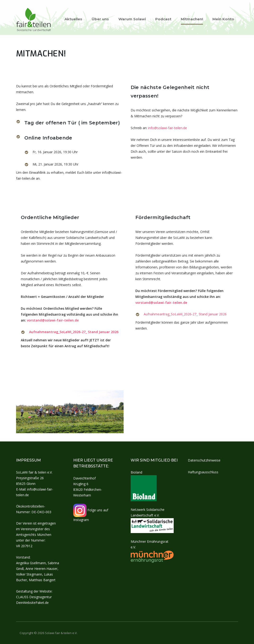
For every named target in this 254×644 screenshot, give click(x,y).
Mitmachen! (192, 19)
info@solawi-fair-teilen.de (168, 128)
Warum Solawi (132, 19)
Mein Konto (223, 19)
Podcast (163, 19)
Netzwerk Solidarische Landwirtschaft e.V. (152, 517)
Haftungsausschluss (203, 472)
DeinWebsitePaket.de (32, 603)
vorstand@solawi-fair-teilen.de (53, 320)
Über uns (100, 19)
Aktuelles (73, 19)
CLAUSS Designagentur (34, 597)
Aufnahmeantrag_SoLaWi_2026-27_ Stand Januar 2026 (74, 332)
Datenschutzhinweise (204, 460)
